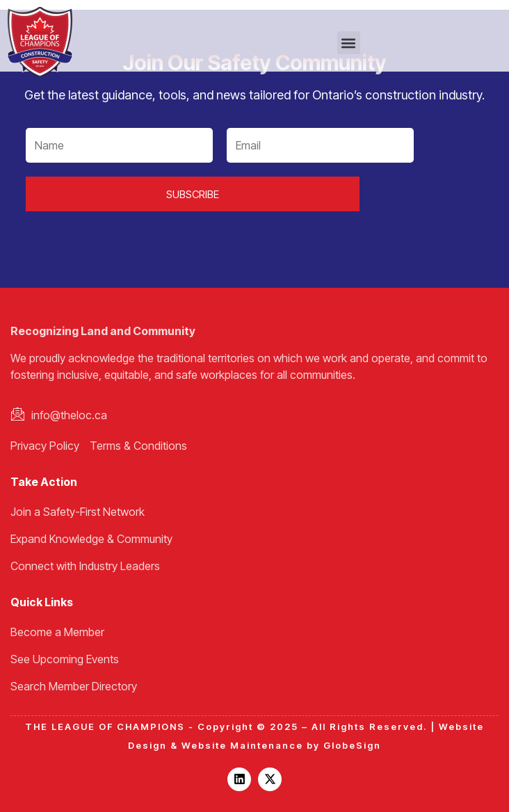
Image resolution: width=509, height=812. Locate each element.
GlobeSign (352, 745)
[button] (349, 43)
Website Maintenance (242, 745)
